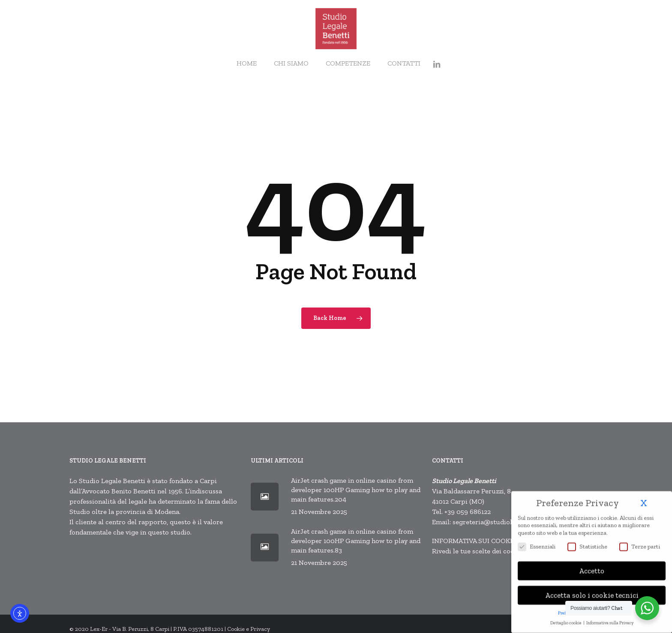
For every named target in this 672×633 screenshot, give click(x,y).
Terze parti (640, 542)
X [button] (644, 499)
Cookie (236, 629)
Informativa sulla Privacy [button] (610, 619)
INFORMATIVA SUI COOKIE (474, 541)
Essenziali (537, 542)
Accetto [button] (592, 567)
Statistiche (587, 542)
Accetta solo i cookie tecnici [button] (592, 591)
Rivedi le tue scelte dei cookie (478, 551)
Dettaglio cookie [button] (566, 619)
